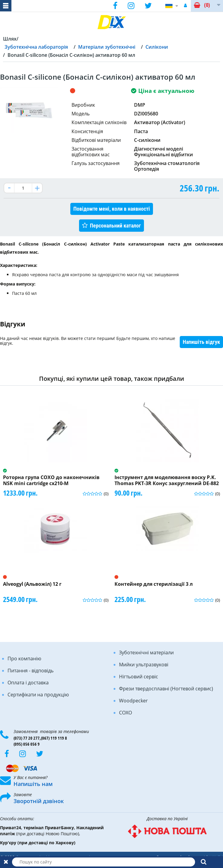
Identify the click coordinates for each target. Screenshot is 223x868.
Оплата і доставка (28, 683)
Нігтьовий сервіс (139, 677)
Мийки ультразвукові (144, 665)
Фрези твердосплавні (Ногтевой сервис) (166, 689)
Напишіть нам (33, 784)
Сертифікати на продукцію (38, 695)
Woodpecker (133, 701)
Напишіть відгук (201, 342)
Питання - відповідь (31, 671)
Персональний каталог (115, 226)
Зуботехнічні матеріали (146, 653)
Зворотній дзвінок (39, 801)
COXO (125, 713)
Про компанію (24, 659)
